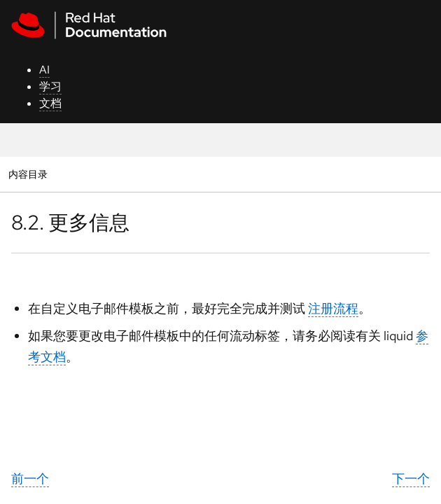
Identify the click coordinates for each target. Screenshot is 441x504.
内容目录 (28, 174)
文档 (50, 103)
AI (44, 70)
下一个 (411, 478)
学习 (50, 86)
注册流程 (333, 308)
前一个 (30, 478)
